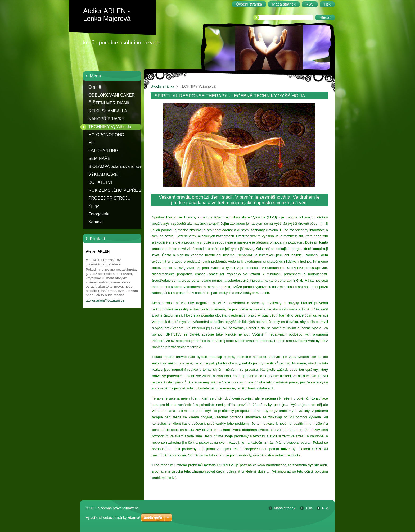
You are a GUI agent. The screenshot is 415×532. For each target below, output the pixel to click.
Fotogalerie (99, 214)
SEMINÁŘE (99, 159)
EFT (92, 143)
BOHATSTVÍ (100, 182)
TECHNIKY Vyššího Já (110, 127)
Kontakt (96, 222)
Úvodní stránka (162, 86)
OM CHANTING (103, 151)
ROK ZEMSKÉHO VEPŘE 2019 (118, 190)
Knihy (94, 206)
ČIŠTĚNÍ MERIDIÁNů (109, 103)
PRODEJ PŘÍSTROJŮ (109, 198)
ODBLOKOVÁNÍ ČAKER (112, 95)
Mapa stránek (285, 508)
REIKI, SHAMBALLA (108, 111)
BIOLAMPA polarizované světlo (118, 166)
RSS (326, 508)
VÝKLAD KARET (104, 174)
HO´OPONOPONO (106, 135)
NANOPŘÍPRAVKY (106, 119)
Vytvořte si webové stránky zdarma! (113, 518)
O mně (95, 87)
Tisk (309, 508)
